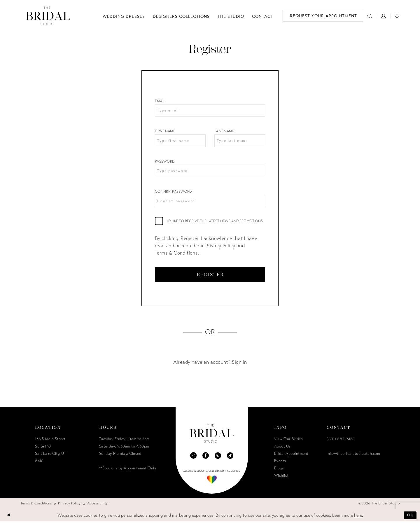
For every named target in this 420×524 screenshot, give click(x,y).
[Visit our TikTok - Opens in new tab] (230, 458)
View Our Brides (289, 442)
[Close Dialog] (9, 518)
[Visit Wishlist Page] (397, 16)
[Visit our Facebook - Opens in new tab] (206, 458)
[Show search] (370, 16)
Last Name (224, 132)
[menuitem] (323, 16)
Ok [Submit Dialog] (410, 518)
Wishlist (281, 478)
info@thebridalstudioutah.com (353, 456)
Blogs (279, 471)
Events (280, 464)
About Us (282, 449)
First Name (165, 132)
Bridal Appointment (291, 456)
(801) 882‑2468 (341, 442)
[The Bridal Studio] (48, 16)
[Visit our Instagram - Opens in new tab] (193, 458)
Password (165, 162)
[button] (384, 16)
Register (210, 277)
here (358, 518)
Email (160, 101)
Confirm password (173, 193)
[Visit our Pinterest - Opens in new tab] (218, 458)
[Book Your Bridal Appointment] (323, 16)
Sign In (239, 365)
